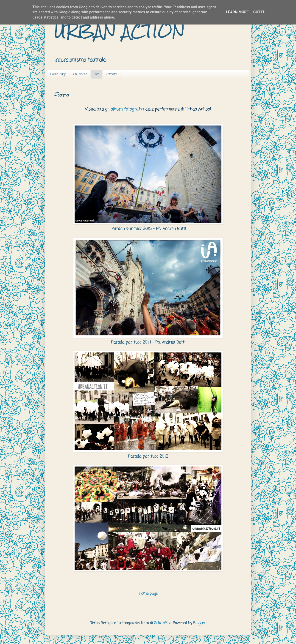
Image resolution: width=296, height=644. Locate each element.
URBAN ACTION (120, 31)
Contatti (112, 74)
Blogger (199, 623)
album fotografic (127, 109)
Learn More (237, 12)
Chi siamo (80, 74)
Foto (96, 74)
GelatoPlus (163, 623)
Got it (259, 12)
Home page (58, 74)
